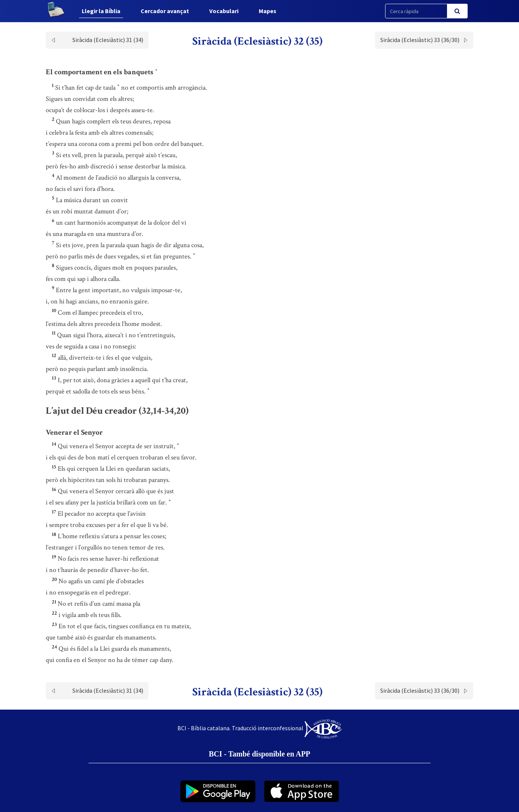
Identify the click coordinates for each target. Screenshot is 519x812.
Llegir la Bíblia (101, 11)
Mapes (268, 11)
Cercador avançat (165, 11)
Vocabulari (224, 11)
